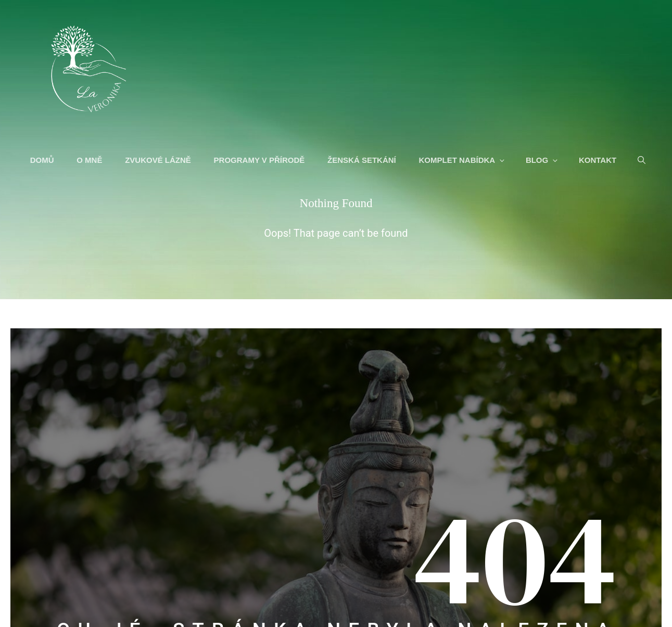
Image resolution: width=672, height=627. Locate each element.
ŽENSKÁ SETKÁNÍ (363, 161)
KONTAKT (599, 161)
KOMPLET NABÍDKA (464, 161)
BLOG (543, 161)
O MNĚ (91, 161)
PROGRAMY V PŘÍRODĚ (261, 161)
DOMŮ (43, 161)
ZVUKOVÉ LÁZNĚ (159, 161)
